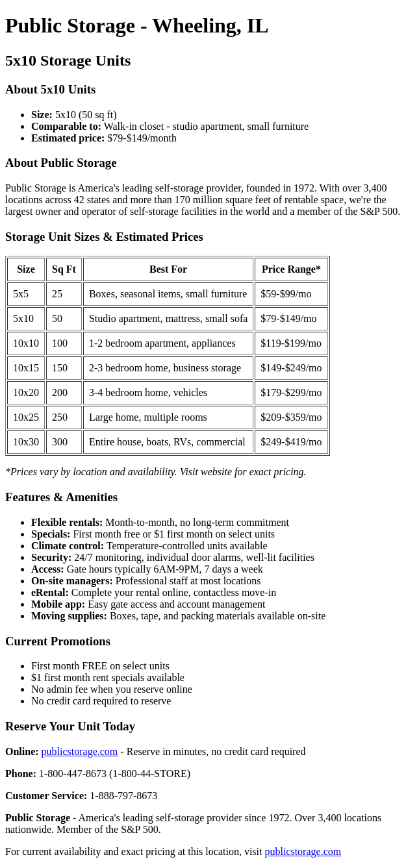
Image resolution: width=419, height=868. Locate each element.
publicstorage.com (80, 751)
